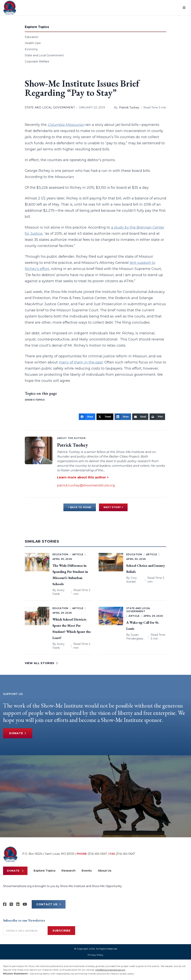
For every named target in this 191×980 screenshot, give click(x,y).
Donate (18, 733)
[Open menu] (184, 8)
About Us (105, 871)
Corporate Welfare (37, 62)
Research (69, 871)
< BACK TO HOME (80, 507)
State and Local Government (44, 55)
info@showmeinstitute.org (110, 970)
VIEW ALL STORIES (41, 663)
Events (87, 871)
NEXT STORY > (113, 507)
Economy (31, 49)
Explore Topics (44, 871)
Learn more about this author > (83, 477)
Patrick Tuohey (129, 107)
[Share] (87, 417)
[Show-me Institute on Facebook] (5, 904)
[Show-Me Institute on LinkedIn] (18, 904)
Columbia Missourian (66, 125)
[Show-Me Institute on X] (11, 904)
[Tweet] (105, 417)
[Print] (157, 417)
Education (32, 37)
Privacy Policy (95, 955)
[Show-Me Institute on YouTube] (25, 904)
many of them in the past (81, 362)
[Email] (140, 417)
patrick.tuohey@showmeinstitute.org (86, 485)
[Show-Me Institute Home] (10, 8)
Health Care (33, 43)
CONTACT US (49, 904)
